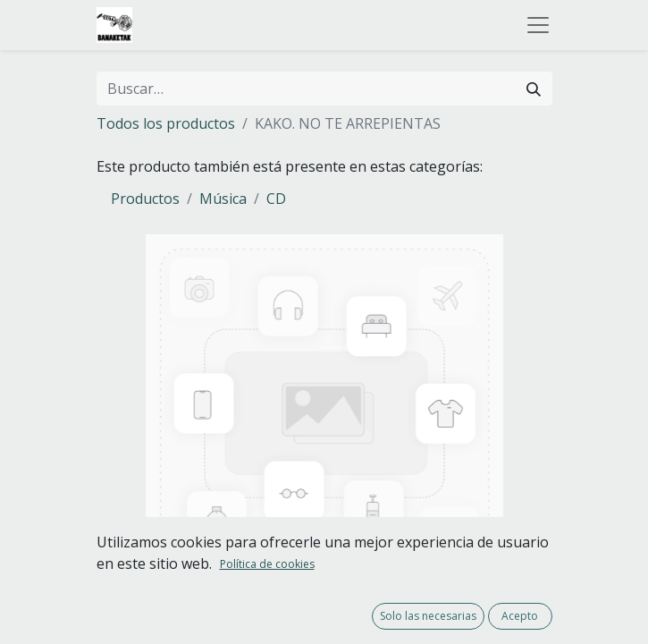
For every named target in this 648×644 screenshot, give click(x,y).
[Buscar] (534, 89)
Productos (145, 199)
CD (276, 199)
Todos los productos (166, 123)
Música (223, 199)
